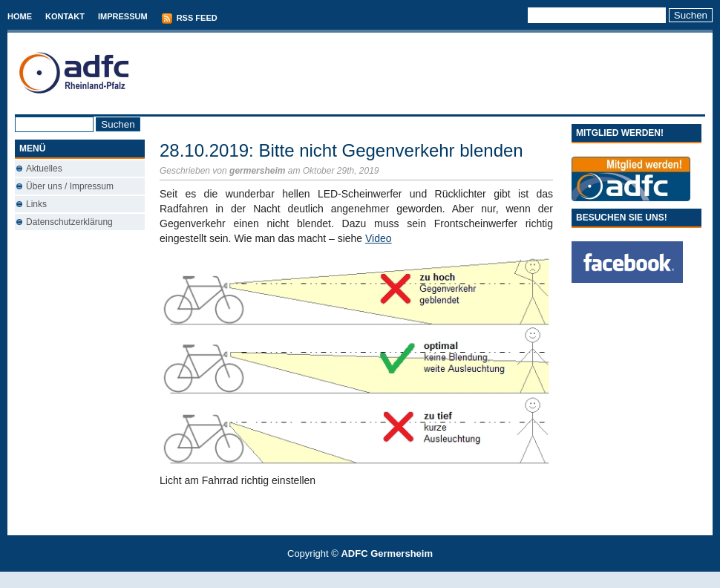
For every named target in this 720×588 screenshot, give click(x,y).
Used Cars (375, 579)
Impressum (123, 16)
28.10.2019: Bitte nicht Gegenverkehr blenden (341, 150)
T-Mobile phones (348, 579)
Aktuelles (44, 169)
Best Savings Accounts (361, 579)
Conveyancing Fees (369, 579)
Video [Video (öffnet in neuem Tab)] (379, 238)
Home (20, 16)
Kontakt (65, 16)
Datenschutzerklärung (69, 222)
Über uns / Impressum (70, 186)
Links (36, 204)
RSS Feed (189, 19)
